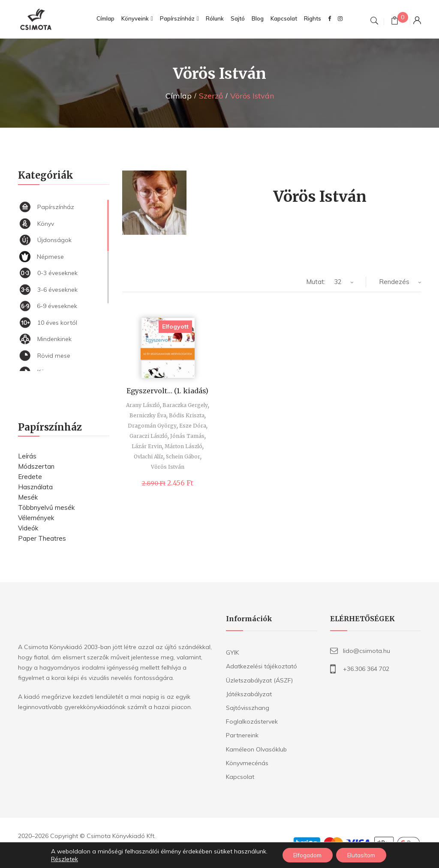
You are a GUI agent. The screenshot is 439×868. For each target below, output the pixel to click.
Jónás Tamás (187, 436)
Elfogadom (305, 855)
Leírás (27, 456)
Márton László (183, 446)
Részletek (58, 859)
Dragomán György (152, 426)
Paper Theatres (42, 538)
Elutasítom (365, 855)
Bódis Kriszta (187, 415)
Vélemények (36, 518)
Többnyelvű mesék (46, 507)
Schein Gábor (183, 456)
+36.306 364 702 (366, 669)
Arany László (143, 405)
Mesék (28, 497)
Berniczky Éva (148, 415)
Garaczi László (149, 436)
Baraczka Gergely (185, 405)
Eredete (30, 477)
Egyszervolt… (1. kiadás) (167, 391)
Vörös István (168, 467)
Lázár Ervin (147, 446)
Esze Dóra (193, 426)
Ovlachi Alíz (149, 456)
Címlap (179, 96)
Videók (28, 528)
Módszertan (36, 466)
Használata (35, 487)
